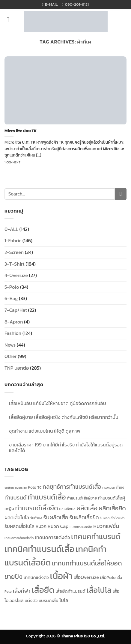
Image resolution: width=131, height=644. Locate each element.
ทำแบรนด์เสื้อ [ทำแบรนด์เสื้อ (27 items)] (47, 497)
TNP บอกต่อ (17, 368)
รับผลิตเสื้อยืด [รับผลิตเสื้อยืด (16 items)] (84, 517)
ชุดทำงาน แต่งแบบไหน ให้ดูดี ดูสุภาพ (45, 431)
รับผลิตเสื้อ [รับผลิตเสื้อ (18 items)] (56, 517)
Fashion (13, 333)
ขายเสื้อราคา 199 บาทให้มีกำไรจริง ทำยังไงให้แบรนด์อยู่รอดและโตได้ (66, 448)
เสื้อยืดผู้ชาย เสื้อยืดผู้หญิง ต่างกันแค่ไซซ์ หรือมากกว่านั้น (64, 417)
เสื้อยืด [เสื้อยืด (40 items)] (43, 590)
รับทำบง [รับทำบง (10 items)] (36, 518)
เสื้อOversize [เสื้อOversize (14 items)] (86, 577)
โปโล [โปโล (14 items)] (64, 600)
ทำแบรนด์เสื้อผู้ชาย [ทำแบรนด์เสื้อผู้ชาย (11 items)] (82, 498)
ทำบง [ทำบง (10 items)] (120, 487)
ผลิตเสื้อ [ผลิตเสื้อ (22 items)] (87, 508)
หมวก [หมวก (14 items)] (41, 526)
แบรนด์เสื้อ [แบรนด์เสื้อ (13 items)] (49, 601)
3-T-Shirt (15, 264)
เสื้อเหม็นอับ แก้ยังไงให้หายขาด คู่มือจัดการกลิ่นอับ (58, 403)
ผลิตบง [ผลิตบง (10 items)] (70, 509)
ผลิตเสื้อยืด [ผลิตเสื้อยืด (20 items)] (112, 508)
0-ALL (11, 229)
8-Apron (14, 322)
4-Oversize (16, 275)
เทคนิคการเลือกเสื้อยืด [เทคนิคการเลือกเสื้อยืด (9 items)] (19, 538)
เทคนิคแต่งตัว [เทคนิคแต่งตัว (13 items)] (36, 577)
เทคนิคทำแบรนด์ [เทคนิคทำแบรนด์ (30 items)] (96, 537)
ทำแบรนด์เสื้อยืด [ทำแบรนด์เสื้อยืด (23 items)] (37, 508)
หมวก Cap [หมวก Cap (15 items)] (58, 526)
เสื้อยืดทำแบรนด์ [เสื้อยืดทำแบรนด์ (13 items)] (70, 591)
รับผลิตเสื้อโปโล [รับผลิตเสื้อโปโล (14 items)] (19, 526)
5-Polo (12, 287)
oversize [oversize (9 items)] (21, 487)
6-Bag (11, 298)
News (10, 345)
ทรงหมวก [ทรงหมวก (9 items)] (109, 487)
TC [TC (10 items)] (40, 487)
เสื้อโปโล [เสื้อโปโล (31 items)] (99, 590)
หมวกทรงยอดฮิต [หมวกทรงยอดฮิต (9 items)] (81, 527)
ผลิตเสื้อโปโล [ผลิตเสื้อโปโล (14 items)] (17, 518)
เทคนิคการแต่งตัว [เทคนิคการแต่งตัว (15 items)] (52, 537)
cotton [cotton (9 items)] (9, 487)
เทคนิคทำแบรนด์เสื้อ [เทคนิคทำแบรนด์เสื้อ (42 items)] (39, 549)
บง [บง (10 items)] (61, 509)
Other (10, 356)
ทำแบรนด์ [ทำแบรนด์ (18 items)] (16, 498)
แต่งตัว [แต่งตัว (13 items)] (31, 601)
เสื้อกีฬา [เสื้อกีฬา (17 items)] (22, 591)
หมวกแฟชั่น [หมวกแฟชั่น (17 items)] (106, 526)
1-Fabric (13, 240)
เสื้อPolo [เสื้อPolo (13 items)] (108, 577)
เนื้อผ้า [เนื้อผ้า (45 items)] (61, 576)
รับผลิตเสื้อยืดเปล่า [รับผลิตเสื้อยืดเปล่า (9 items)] (112, 518)
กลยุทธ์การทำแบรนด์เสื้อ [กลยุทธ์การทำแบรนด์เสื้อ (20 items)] (72, 487)
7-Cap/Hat (16, 310)
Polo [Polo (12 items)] (32, 487)
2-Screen (14, 252)
